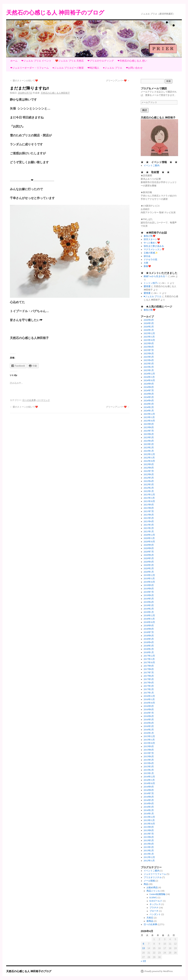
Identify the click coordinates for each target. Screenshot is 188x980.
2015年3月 (149, 767)
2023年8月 (149, 427)
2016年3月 (149, 726)
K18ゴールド (156, 901)
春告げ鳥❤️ (150, 236)
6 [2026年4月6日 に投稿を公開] (143, 944)
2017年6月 (149, 676)
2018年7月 (149, 632)
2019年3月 (149, 605)
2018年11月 (149, 619)
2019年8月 (149, 589)
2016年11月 (149, 699)
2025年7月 (149, 350)
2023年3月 (149, 444)
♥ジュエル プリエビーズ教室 (68, 68)
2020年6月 (149, 555)
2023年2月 (149, 448)
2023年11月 (149, 417)
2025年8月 (149, 347)
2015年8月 (149, 750)
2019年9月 (149, 585)
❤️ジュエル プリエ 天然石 (69, 61)
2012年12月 (149, 857)
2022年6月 (149, 474)
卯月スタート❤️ (152, 239)
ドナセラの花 (150, 260)
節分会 (147, 256)
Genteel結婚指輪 (157, 894)
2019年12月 (149, 575)
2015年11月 (149, 740)
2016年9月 (149, 706)
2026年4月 (149, 320)
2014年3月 (149, 807)
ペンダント (155, 914)
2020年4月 (149, 562)
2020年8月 (149, 548)
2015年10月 (149, 743)
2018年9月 (149, 626)
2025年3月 (149, 364)
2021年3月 (149, 525)
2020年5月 (149, 558)
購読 (145, 110)
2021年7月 (149, 511)
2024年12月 (149, 374)
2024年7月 (149, 390)
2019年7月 (149, 592)
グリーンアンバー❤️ (118, 81)
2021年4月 (149, 521)
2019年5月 (149, 599)
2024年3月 (149, 404)
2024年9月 (149, 384)
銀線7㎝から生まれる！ (155, 276)
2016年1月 (149, 733)
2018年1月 (149, 652)
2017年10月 (149, 662)
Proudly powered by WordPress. (159, 971)
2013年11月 (149, 820)
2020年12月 (149, 535)
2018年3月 (149, 646)
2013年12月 (149, 817)
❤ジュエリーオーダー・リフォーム (30, 68)
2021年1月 (149, 532)
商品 (146, 884)
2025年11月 (149, 337)
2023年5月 (149, 437)
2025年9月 (149, 343)
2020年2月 (149, 568)
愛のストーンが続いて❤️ (24, 81)
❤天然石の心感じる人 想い (132, 61)
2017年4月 (149, 683)
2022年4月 (149, 481)
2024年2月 (149, 407)
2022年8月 (149, 468)
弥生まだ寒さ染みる (154, 246)
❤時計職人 (93, 68)
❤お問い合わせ (134, 68)
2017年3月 (149, 686)
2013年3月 (149, 847)
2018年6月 (149, 636)
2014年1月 (149, 814)
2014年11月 (149, 780)
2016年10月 (149, 703)
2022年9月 (149, 464)
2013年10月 (149, 824)
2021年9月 (149, 505)
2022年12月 (149, 454)
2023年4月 (149, 441)
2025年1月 (149, 370)
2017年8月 (149, 669)
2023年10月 (149, 421)
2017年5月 (149, 679)
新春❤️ (147, 266)
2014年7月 (149, 793)
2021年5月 (149, 518)
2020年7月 (149, 552)
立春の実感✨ (151, 253)
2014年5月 (149, 800)
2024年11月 (149, 377)
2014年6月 (149, 797)
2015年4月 (149, 763)
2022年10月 (149, 461)
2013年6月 (149, 837)
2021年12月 (149, 495)
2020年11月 (149, 538)
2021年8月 (149, 508)
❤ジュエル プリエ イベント (36, 61)
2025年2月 (149, 367)
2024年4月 (149, 401)
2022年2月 (149, 488)
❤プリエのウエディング (101, 61)
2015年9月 (149, 746)
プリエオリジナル (153, 877)
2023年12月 (149, 414)
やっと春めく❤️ (152, 243)
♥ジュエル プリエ (113, 68)
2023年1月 (149, 451)
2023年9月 (149, 424)
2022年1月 (149, 491)
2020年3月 (149, 565)
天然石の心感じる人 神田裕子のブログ (55, 13)
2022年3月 (149, 484)
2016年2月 (149, 730)
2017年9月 (149, 666)
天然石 (150, 918)
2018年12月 (149, 615)
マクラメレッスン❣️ (154, 249)
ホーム (14, 61)
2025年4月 (149, 360)
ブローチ (154, 911)
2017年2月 (149, 689)
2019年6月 (149, 595)
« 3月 (144, 961)
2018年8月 (149, 629)
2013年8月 (149, 830)
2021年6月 (149, 515)
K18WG (153, 898)
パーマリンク (43, 400)
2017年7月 (149, 673)
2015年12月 (149, 736)
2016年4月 (149, 723)
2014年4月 (149, 804)
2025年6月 (149, 354)
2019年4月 (149, 602)
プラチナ (154, 908)
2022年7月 (149, 471)
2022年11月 (149, 458)
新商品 (150, 921)
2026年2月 (149, 327)
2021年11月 (149, 498)
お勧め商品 (152, 887)
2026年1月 (149, 330)
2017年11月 (149, 659)
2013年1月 (149, 854)
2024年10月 (149, 380)
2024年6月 (149, 394)
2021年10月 (149, 501)
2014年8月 (149, 790)
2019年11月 (149, 579)
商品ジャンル (153, 891)
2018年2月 (149, 649)
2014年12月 (149, 777)
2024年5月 (149, 397)
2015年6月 (149, 757)
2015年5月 (149, 760)
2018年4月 (149, 642)
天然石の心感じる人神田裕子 (55, 93)
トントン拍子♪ (151, 283)
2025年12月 (149, 333)
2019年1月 (149, 612)
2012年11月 (149, 861)
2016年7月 (149, 713)
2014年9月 (149, 787)
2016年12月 (149, 696)
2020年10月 (149, 542)
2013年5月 (149, 840)
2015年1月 (149, 773)
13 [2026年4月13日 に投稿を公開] (143, 948)
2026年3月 (149, 323)
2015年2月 (149, 770)
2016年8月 (149, 709)
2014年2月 (149, 810)
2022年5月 (149, 478)
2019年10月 (149, 582)
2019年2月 (149, 609)
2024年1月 (149, 411)
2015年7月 (149, 753)
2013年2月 (149, 851)
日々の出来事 (29, 400)
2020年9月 (149, 545)
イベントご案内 (152, 165)
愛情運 (147, 286)
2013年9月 (149, 827)
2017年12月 (149, 656)
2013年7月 (149, 834)
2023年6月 (149, 434)
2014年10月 (149, 783)
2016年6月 (149, 716)
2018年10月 (149, 622)
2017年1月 (149, 693)
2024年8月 (149, 387)
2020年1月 (149, 572)
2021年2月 (149, 528)
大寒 (146, 263)
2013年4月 (149, 844)
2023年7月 (149, 431)
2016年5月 (149, 720)
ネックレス (155, 904)
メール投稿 (149, 881)
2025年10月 (149, 340)
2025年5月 (149, 357)
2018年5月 (149, 639)
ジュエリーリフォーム (155, 874)
